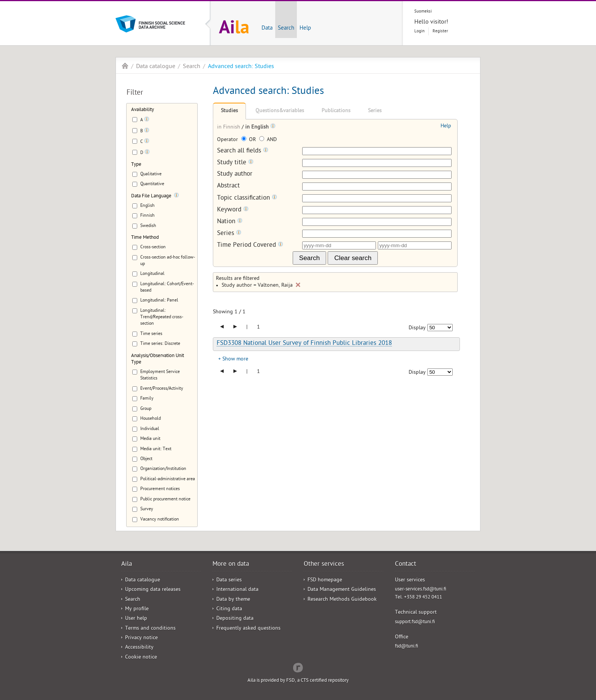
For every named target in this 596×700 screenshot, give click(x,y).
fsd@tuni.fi (407, 647)
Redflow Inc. (298, 667)
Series (375, 111)
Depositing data (235, 619)
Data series (229, 580)
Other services (324, 565)
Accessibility (139, 648)
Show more (235, 360)
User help (136, 619)
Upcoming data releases (153, 590)
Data (267, 29)
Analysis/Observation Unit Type (158, 359)
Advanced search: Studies (241, 67)
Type (136, 165)
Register (440, 31)
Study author (235, 175)
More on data (231, 565)
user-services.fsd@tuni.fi (421, 590)
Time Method (145, 238)
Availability (143, 110)
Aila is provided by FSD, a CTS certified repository (298, 681)
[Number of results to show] (440, 328)
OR (249, 140)
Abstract (228, 187)
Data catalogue (156, 67)
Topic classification (247, 198)
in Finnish (229, 128)
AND (268, 140)
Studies (229, 111)
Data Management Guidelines (342, 590)
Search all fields (243, 151)
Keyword (233, 210)
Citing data (229, 609)
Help (305, 29)
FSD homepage (325, 580)
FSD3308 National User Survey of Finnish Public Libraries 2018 (304, 344)
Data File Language (151, 196)
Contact (406, 565)
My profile (137, 609)
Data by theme (233, 600)
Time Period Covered (250, 245)
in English (258, 128)
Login (419, 31)
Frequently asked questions (248, 629)
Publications (336, 111)
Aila (125, 66)
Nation (230, 222)
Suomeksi (423, 12)
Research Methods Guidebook (342, 600)
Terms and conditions (150, 629)
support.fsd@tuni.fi (415, 622)
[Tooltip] (147, 121)
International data (237, 590)
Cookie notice (141, 658)
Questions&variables (280, 111)
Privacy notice (141, 638)
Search (286, 29)
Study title (235, 163)
